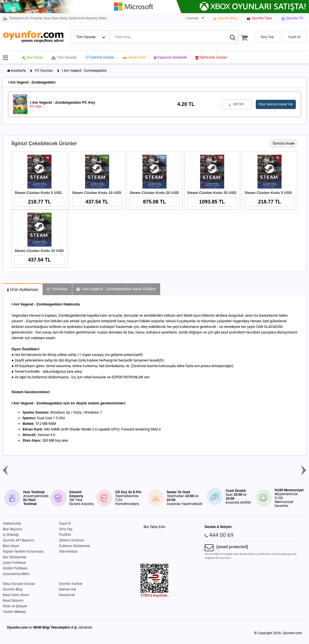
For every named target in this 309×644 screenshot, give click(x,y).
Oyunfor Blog (13, 589)
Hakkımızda (12, 523)
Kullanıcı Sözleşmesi (75, 546)
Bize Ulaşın (11, 546)
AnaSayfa (18, 71)
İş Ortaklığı (11, 535)
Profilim (65, 535)
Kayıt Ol (65, 523)
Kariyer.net (67, 595)
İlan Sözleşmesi (15, 557)
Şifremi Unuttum (72, 540)
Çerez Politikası (14, 563)
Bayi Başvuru (13, 529)
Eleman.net (67, 589)
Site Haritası (68, 552)
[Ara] (233, 37)
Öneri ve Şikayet (15, 606)
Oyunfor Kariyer (71, 584)
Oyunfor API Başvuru (18, 540)
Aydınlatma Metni (16, 574)
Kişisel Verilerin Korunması (23, 552)
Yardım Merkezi (14, 612)
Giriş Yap (66, 529)
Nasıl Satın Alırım (16, 595)
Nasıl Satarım (13, 601)
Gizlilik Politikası (15, 568)
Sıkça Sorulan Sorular (19, 584)
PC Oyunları (44, 71)
